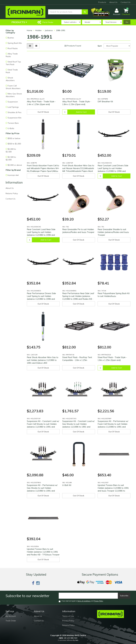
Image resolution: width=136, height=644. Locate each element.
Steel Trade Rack (12, 71)
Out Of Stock (43, 112)
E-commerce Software (65, 640)
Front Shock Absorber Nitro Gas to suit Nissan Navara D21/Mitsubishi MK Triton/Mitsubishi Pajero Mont (78, 168)
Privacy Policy (98, 601)
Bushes (11, 38)
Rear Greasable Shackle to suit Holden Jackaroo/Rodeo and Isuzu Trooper (113, 232)
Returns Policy (12, 193)
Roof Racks (13, 48)
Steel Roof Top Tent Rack (13, 63)
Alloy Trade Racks (12, 55)
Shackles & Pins (15, 112)
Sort (100, 46)
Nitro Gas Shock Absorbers (14, 95)
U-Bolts (11, 128)
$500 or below (14, 138)
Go (127, 22)
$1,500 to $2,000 (11, 158)
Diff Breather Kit (105, 102)
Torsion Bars (13, 123)
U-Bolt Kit (67, 485)
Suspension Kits (15, 118)
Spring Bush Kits (15, 43)
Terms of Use (68, 616)
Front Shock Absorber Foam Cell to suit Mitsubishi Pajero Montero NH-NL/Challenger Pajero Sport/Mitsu (43, 168)
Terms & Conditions (84, 601)
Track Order (11, 621)
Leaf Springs (13, 107)
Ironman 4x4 (13, 175)
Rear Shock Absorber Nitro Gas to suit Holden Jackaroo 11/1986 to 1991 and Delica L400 (43, 360)
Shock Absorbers (10, 79)
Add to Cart (81, 112)
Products (102, 2)
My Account (11, 616)
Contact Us (126, 2)
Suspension (13, 102)
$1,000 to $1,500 (11, 150)
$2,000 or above (15, 165)
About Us (113, 2)
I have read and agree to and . (81, 601)
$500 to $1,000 (14, 144)
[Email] (88, 596)
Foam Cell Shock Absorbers (13, 87)
